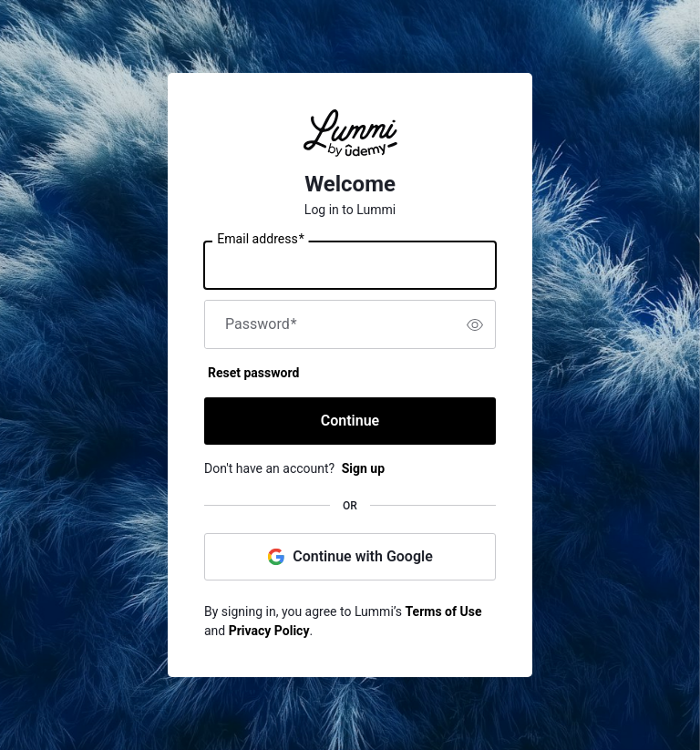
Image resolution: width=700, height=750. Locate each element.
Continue (350, 421)
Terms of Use (444, 611)
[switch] (475, 324)
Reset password (253, 373)
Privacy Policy (269, 631)
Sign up (363, 468)
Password (261, 324)
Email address (260, 240)
